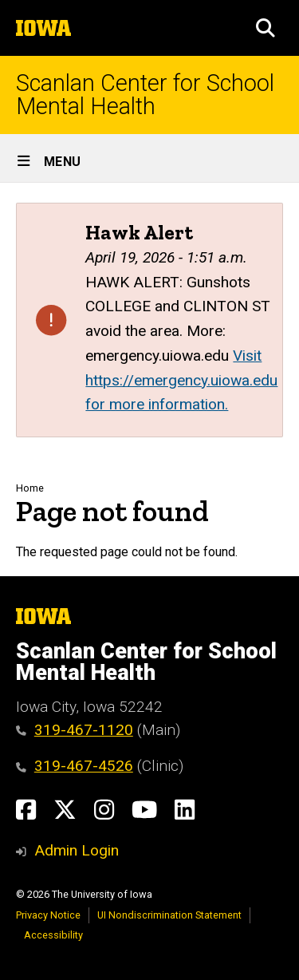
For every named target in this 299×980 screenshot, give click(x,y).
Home (30, 488)
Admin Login (77, 850)
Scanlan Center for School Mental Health (145, 95)
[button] (266, 28)
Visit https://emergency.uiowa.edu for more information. (181, 380)
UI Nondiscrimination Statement (169, 915)
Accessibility (53, 935)
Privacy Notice (48, 915)
